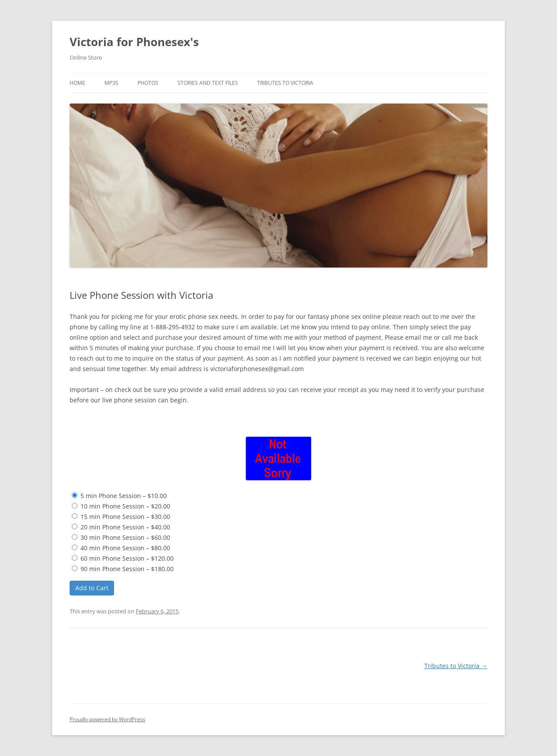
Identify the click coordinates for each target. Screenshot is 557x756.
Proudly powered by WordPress (107, 719)
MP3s (111, 83)
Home (77, 83)
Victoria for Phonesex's (134, 42)
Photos (148, 83)
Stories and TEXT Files (208, 83)
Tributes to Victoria (285, 83)
